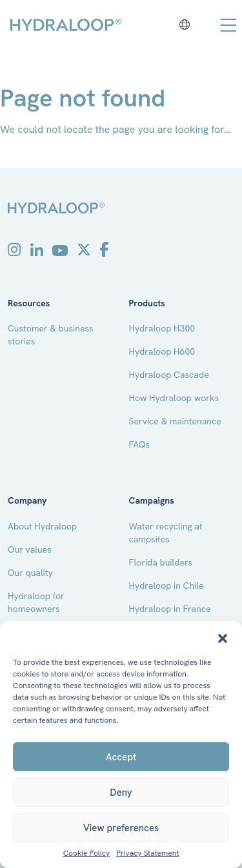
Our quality (30, 573)
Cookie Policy (87, 853)
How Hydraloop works (174, 398)
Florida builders (161, 562)
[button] (223, 637)
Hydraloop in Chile (166, 586)
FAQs (140, 444)
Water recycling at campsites (166, 533)
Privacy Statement (147, 853)
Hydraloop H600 (162, 351)
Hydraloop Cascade (169, 375)
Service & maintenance (175, 421)
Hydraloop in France (170, 609)
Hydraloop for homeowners (36, 602)
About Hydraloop (42, 526)
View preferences (121, 828)
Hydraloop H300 (162, 328)
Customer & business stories (51, 335)
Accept (121, 757)
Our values (30, 549)
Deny (121, 793)
